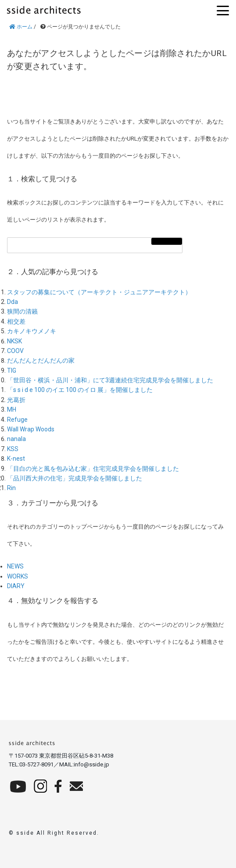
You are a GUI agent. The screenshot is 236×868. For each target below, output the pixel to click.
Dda (13, 302)
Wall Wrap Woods (31, 429)
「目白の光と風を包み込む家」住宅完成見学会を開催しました (93, 469)
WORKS (18, 576)
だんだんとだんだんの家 (41, 360)
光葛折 (16, 400)
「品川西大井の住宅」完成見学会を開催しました (75, 478)
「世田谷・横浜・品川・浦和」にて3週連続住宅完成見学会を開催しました (110, 380)
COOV (15, 351)
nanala (16, 439)
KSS (13, 449)
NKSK (14, 341)
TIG (12, 370)
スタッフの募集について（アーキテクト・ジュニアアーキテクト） (99, 292)
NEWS (15, 566)
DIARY (16, 586)
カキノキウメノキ (32, 331)
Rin (11, 488)
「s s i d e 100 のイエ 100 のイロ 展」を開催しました (80, 390)
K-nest (16, 459)
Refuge (17, 420)
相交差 (16, 321)
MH (12, 409)
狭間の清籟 (22, 311)
